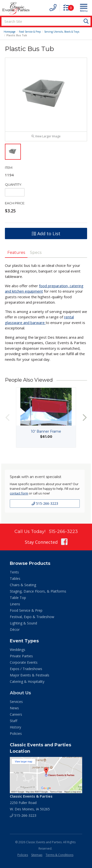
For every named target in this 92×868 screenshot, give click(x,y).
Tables (15, 578)
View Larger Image (46, 136)
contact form (19, 493)
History (15, 727)
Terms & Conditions (59, 855)
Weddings (18, 650)
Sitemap (37, 855)
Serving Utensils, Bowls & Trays (62, 32)
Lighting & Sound (23, 623)
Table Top (18, 598)
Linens (15, 604)
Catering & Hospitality (27, 681)
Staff (13, 721)
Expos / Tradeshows (26, 669)
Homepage (10, 32)
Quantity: (13, 184)
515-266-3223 (45, 503)
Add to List (46, 233)
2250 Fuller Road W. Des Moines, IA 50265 (31, 803)
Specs (36, 253)
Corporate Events (24, 662)
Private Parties (21, 656)
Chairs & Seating (23, 585)
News (14, 708)
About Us (20, 693)
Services (16, 702)
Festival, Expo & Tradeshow (32, 617)
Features (16, 253)
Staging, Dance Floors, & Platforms (38, 591)
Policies (16, 733)
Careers (16, 714)
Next (85, 418)
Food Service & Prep (30, 32)
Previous (7, 418)
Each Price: (15, 203)
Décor (15, 629)
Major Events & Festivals (30, 675)
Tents (14, 572)
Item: (9, 168)
